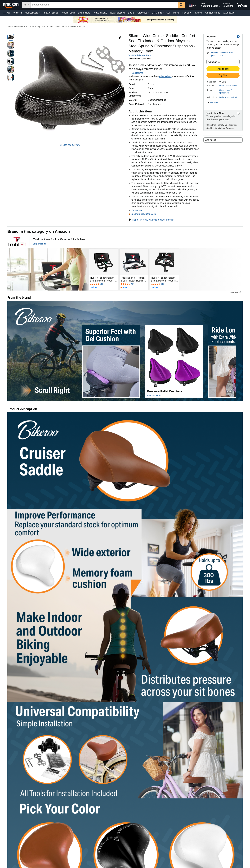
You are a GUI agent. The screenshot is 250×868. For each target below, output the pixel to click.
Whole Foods (68, 13)
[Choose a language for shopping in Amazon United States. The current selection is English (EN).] (192, 5)
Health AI (17, 13)
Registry (186, 13)
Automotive (229, 13)
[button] (6, 13)
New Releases (118, 13)
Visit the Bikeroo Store (140, 55)
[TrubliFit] (17, 241)
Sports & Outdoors (15, 27)
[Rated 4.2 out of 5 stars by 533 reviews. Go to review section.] (165, 284)
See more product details (143, 214)
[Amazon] (11, 5)
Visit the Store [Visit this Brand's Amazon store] (154, 396)
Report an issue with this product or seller (151, 220)
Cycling (37, 27)
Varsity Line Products (228, 86)
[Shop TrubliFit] (40, 244)
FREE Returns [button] (137, 73)
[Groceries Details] (149, 13)
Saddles (82, 27)
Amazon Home (213, 13)
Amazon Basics (50, 13)
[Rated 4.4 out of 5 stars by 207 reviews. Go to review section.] (134, 284)
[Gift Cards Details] (163, 13)
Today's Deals (100, 13)
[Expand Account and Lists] (219, 6)
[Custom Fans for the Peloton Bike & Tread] (60, 239)
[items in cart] (241, 5)
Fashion (198, 13)
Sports (28, 27)
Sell (168, 13)
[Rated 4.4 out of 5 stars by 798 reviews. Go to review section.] (103, 284)
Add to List (211, 140)
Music (176, 13)
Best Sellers (84, 13)
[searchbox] (104, 5)
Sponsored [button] (236, 292)
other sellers (165, 76)
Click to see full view (70, 145)
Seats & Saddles (69, 27)
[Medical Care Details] (40, 13)
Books (131, 13)
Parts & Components (51, 27)
